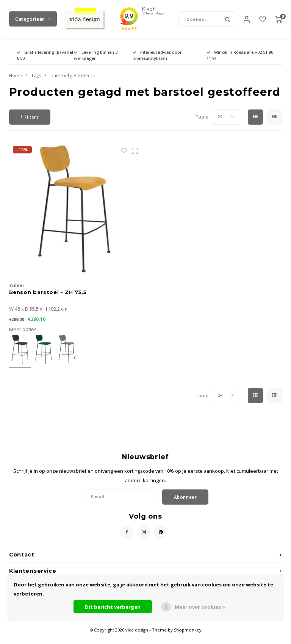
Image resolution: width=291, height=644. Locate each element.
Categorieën (33, 23)
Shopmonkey (188, 637)
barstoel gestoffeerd (73, 83)
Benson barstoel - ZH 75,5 (48, 299)
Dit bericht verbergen (113, 607)
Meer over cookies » (200, 607)
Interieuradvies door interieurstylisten (157, 62)
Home (16, 83)
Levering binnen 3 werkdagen (96, 62)
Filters (30, 124)
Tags (36, 83)
